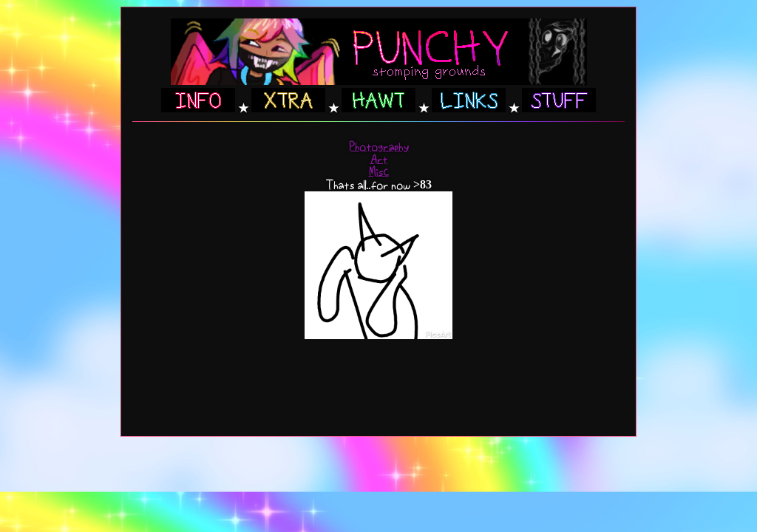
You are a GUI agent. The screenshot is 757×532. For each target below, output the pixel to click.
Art (379, 159)
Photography (379, 146)
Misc (379, 171)
